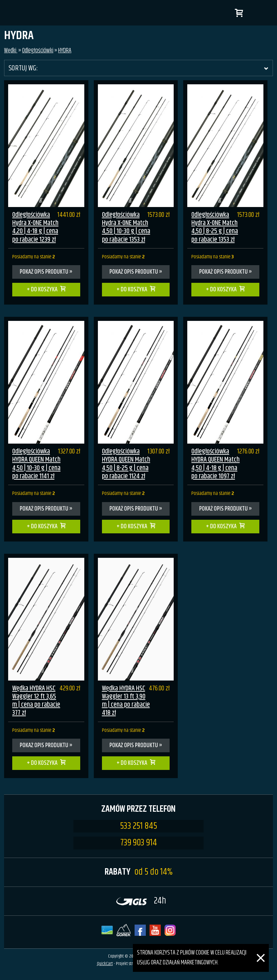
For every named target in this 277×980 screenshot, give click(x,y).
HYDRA (65, 51)
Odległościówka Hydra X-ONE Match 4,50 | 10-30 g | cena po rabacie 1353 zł (126, 227)
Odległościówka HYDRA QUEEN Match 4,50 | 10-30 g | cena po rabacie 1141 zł (36, 464)
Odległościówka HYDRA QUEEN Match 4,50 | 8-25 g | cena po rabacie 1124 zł (126, 464)
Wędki (11, 51)
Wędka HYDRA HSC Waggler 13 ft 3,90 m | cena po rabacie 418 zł (126, 701)
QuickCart (105, 964)
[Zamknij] (261, 949)
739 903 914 (139, 843)
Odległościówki (38, 51)
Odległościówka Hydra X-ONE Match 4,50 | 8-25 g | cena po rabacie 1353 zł (215, 227)
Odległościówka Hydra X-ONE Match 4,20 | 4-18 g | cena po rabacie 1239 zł (35, 227)
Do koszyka (44, 290)
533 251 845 (138, 826)
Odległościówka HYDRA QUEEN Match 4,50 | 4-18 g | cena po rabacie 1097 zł (215, 464)
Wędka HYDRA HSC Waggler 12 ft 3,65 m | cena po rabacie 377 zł (36, 701)
